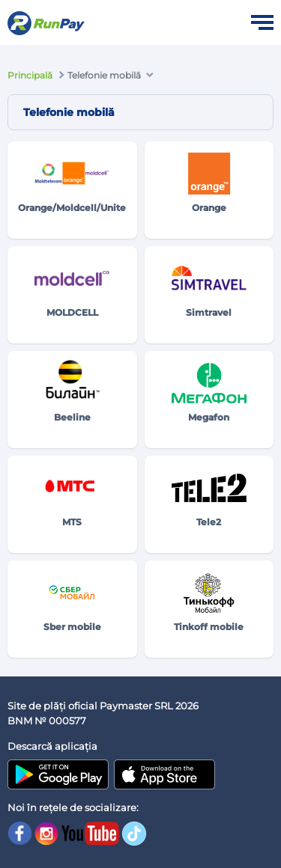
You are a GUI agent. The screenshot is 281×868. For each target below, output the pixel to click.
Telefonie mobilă (104, 75)
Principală (30, 75)
